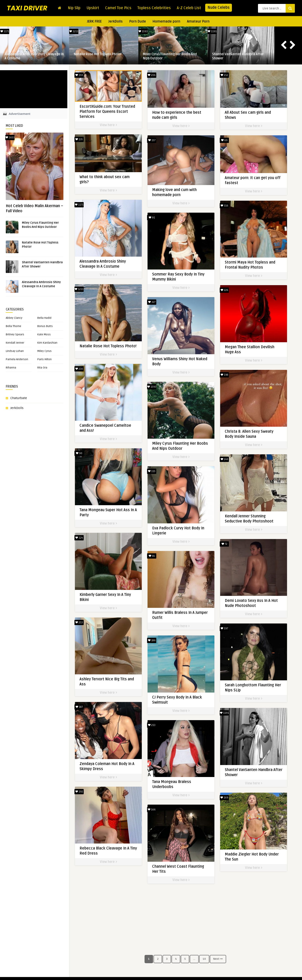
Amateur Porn (198, 21)
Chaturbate (19, 398)
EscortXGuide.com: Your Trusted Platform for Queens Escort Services (107, 112)
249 (222, 454)
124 (79, 537)
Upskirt (93, 8)
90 (79, 453)
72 (222, 538)
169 (222, 788)
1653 (10, 138)
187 (79, 704)
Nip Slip (74, 8)
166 (150, 800)
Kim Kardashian (47, 343)
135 (79, 139)
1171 (5, 31)
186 (150, 633)
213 (79, 620)
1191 (212, 31)
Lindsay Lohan (15, 351)
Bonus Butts (45, 326)
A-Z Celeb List (189, 8)
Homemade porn (166, 21)
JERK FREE (94, 21)
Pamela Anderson (17, 359)
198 (222, 371)
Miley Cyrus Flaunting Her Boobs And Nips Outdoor (170, 56)
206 (150, 75)
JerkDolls (115, 21)
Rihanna (11, 368)
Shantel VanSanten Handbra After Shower (238, 56)
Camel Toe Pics (118, 8)
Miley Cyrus (44, 351)
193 (79, 75)
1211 (74, 31)
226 (222, 288)
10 (204, 959)
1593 (143, 31)
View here (108, 125)
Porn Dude (138, 21)
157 (150, 140)
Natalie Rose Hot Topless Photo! (98, 54)
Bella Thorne (13, 326)
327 (150, 299)
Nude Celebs (219, 8)
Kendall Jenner (15, 343)
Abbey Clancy (14, 318)
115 (150, 466)
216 (79, 370)
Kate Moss (44, 335)
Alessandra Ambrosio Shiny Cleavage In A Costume (34, 56)
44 (150, 549)
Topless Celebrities (154, 8)
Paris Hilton (44, 359)
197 (222, 621)
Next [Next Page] (218, 959)
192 (79, 787)
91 (150, 216)
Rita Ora (42, 368)
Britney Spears (15, 335)
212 (222, 75)
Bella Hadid (44, 318)
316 (222, 204)
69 (222, 140)
